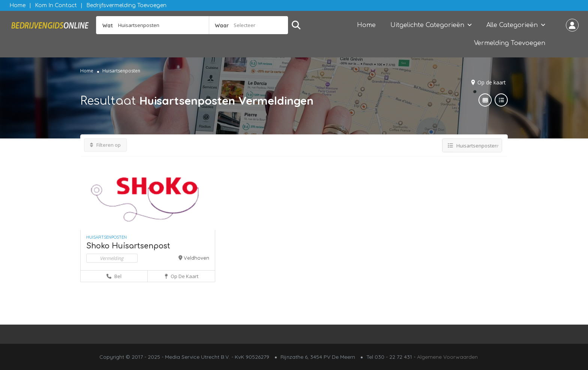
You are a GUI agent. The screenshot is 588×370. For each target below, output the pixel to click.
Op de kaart (492, 82)
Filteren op (105, 145)
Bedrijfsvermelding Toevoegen (126, 5)
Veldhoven (196, 258)
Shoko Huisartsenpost (128, 246)
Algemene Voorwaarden (447, 357)
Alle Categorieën (512, 25)
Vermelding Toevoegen (510, 43)
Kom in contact (56, 5)
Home (17, 5)
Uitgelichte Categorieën (427, 25)
